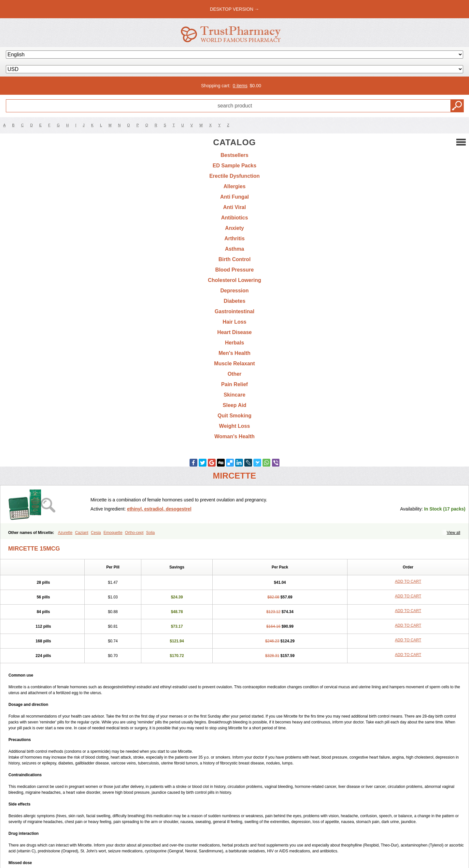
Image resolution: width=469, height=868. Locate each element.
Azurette (65, 533)
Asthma (235, 249)
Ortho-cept (134, 533)
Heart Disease (234, 332)
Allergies (234, 186)
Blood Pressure (234, 270)
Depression (234, 291)
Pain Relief (234, 384)
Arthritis (234, 238)
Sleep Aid (234, 405)
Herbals (235, 343)
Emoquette (113, 533)
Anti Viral (234, 207)
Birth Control (235, 259)
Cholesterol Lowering (234, 280)
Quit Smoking (234, 416)
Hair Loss (235, 322)
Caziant (82, 533)
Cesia (96, 533)
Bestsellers (234, 155)
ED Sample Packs (234, 166)
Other (235, 374)
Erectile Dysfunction (235, 176)
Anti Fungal (234, 197)
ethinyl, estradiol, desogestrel (159, 509)
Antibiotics (235, 218)
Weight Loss (235, 426)
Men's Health (234, 353)
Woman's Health (234, 436)
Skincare (235, 395)
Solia (151, 533)
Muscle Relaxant (234, 364)
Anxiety (234, 228)
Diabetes (235, 301)
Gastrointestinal (234, 311)
